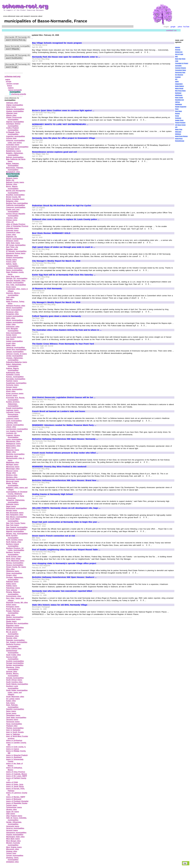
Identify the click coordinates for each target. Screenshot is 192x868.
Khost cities (11, 391)
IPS (176, 79)
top (185, 863)
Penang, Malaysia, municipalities (13, 593)
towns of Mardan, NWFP (16, 797)
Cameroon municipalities (16, 207)
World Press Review (181, 136)
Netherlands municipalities (16, 508)
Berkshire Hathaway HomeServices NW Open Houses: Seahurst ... (64, 577)
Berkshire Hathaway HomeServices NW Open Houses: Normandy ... (65, 439)
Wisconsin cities (13, 849)
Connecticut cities (13, 232)
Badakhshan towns (14, 151)
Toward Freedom (180, 123)
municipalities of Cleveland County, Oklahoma (17, 493)
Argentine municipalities (16, 136)
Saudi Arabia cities (14, 655)
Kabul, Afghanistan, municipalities (14, 365)
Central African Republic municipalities (16, 215)
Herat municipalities (14, 310)
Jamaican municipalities (16, 348)
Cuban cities (11, 235)
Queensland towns (13, 619)
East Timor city (12, 247)
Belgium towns (12, 178)
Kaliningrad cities (13, 373)
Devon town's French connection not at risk (54, 536)
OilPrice (177, 102)
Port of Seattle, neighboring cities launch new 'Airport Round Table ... (66, 550)
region (8, 80)
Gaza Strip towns (13, 276)
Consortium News (181, 70)
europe (9, 82)
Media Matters (179, 86)
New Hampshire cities (15, 515)
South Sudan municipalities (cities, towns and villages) (17, 692)
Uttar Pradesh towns (14, 816)
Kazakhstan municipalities (16, 383)
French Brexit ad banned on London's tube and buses (59, 411)
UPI (176, 127)
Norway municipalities (15, 563)
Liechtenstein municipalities (17, 429)
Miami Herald (179, 89)
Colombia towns (12, 228)
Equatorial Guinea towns (16, 253)
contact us (171, 30)
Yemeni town (11, 853)
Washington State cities (15, 837)
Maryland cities (12, 456)
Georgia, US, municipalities (17, 278)
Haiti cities (10, 297)
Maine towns (11, 448)
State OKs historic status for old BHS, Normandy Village (60, 605)
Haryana (9, 299)
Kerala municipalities (14, 389)
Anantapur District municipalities (13, 125)
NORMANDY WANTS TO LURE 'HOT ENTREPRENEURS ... (60, 124)
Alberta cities (11, 115)
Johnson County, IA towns (17, 354)
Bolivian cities (12, 184)
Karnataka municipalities (16, 379)
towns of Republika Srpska (17, 803)
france (10, 86)
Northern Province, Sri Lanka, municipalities (15, 549)
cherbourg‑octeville (19, 94)
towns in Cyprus (13, 749)
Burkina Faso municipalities (17, 203)
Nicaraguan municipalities (16, 529)
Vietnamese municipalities (16, 833)
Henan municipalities (14, 308)
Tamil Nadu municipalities (16, 718)
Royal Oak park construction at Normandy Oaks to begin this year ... (66, 522)
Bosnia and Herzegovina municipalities (16, 192)
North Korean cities (14, 557)
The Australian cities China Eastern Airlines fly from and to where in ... (67, 330)
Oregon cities (11, 575)
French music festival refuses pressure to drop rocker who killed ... (65, 453)
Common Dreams (181, 68)
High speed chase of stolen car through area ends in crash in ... (64, 247)
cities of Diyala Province (16, 224)
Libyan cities (11, 427)
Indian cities (11, 324)
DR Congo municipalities (16, 245)
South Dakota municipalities (17, 684)
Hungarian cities (13, 314)
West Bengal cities (13, 841)
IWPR (177, 82)
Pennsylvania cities (14, 596)
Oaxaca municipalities (15, 565)
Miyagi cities (11, 473)
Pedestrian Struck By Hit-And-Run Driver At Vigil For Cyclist (62, 206)
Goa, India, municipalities (16, 285)
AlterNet (178, 48)
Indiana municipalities (15, 322)
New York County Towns (16, 523)
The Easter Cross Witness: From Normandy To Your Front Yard (63, 344)
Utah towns (11, 814)
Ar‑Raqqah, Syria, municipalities (13, 133)
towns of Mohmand (14, 799)
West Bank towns (13, 839)
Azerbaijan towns (13, 149)
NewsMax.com (180, 100)
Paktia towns (11, 584)
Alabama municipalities (15, 109)
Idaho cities (11, 318)
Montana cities (12, 477)
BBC (177, 57)
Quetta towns (11, 621)
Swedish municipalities (15, 709)
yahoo (180, 27)
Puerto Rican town (13, 609)
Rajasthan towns (13, 626)
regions (11, 88)
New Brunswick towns (15, 513)
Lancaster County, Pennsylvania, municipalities (13, 414)
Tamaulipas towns (13, 715)
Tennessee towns (13, 722)
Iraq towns (10, 339)
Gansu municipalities (14, 270)
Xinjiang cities (12, 851)
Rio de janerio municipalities (12, 633)
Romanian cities (12, 636)
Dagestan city (11, 237)
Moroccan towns (13, 481)
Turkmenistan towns (14, 807)
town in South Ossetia (15, 732)
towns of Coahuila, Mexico (17, 774)
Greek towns (11, 287)
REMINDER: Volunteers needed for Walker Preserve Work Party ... (64, 425)
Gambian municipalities (15, 268)
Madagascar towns (13, 444)
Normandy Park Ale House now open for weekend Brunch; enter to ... (66, 57)
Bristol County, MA (14, 197)
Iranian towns (11, 335)
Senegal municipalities (15, 663)
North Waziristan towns (15, 561)
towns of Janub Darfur (15, 786)
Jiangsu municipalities (15, 352)
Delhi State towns (13, 243)
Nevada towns (12, 511)
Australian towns (13, 145)
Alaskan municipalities (15, 111)
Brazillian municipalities (15, 195)
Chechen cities (12, 218)
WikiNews (178, 134)
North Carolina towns (15, 540)
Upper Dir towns (13, 812)
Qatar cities (11, 615)
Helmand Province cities (16, 306)
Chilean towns (12, 220)
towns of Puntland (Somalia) (17, 801)
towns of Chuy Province (16, 772)
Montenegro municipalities (16, 479)
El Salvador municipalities (16, 251)
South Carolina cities (14, 682)
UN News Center (180, 125)
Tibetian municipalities (15, 728)
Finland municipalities (15, 258)
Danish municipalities (15, 239)
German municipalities (15, 283)
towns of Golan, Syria (15, 784)
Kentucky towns (12, 385)
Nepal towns (11, 506)
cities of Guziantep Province (17, 226)
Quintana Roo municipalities (17, 623)
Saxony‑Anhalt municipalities (12, 658)
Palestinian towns (13, 588)
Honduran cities (12, 312)
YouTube (186, 27)
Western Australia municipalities (13, 844)
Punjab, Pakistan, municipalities (13, 612)
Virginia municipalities (15, 835)
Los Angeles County (14, 431)
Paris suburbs (12, 590)
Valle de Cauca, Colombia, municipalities (16, 819)
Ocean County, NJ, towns (16, 567)
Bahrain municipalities (15, 157)
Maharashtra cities (13, 446)
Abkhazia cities (12, 103)
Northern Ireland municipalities (13, 545)
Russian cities (12, 638)
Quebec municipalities (15, 617)
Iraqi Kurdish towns (14, 337)
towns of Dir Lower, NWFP (17, 776)
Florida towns (11, 260)
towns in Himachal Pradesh (17, 755)
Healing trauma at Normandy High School (52, 494)
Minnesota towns (13, 467)
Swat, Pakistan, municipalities (12, 706)
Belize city (10, 180)
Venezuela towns (13, 826)
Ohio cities (10, 569)
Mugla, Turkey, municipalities (12, 484)
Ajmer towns (11, 107)
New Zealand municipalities (17, 527)
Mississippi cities (13, 469)
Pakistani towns (12, 582)
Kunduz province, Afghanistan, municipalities (13, 404)
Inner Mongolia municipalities (12, 330)
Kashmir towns (12, 381)
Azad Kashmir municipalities (17, 147)
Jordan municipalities (15, 356)
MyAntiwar (178, 93)
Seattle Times (179, 120)
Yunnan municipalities (15, 856)
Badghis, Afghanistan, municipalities (15, 154)
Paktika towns (12, 586)
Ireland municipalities (14, 341)
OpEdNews (179, 105)
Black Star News (180, 59)
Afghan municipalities (15, 105)
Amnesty (178, 50)
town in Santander (13, 730)
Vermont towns (12, 830)
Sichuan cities (12, 672)
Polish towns (11, 605)
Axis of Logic (179, 54)
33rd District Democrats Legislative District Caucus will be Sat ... (64, 397)
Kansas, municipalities (15, 377)
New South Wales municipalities (13, 520)
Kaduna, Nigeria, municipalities (13, 370)
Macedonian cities (13, 442)
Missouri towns (12, 471)
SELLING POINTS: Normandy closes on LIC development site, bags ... (66, 508)
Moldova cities (12, 475)
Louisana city (11, 433)
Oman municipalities (14, 573)
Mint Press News (180, 91)
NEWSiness (179, 95)
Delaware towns (12, 241)
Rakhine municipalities (15, 628)
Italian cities (11, 345)
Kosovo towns (12, 396)
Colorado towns (12, 230)
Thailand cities (12, 726)
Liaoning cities (12, 423)
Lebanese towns (13, 419)
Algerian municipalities (15, 122)
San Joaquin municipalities (17, 642)
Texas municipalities (14, 724)
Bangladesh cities (13, 172)
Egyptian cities (12, 249)
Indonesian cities (13, 327)
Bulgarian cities (12, 201)
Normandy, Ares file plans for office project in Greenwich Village (64, 138)
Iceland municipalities (15, 316)
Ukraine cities (11, 810)
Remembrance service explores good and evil (54, 152)
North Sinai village (13, 559)
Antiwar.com (179, 52)
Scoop (177, 116)
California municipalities (16, 205)
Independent (179, 84)
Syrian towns (11, 713)
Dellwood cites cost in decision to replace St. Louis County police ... (66, 219)
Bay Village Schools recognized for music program (57, 43)
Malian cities (11, 452)
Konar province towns (15, 394)
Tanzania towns (12, 720)
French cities (11, 262)
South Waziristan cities (15, 697)
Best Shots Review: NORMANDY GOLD (51, 233)
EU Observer (179, 75)
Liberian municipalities (15, 425)
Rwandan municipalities (15, 640)
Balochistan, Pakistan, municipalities (15, 169)
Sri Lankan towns (13, 699)
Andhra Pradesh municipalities (12, 129)
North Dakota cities (14, 542)
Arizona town (11, 138)
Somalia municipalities (15, 678)
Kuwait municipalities (14, 408)
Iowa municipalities (14, 333)
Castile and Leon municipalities (13, 211)
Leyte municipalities (14, 421)
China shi (10, 222)
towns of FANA (12, 782)
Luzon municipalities (14, 439)
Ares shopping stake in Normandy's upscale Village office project (64, 563)
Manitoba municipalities (15, 454)
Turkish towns (12, 805)
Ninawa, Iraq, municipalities (17, 534)
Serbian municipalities (15, 665)
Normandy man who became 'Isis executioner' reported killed (62, 591)
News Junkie (179, 98)
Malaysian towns (13, 450)
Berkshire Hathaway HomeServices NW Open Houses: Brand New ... (65, 480)
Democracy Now (180, 73)
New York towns (13, 525)
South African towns (14, 680)
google (173, 27)
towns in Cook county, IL (16, 747)
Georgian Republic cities (16, 281)
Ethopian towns (12, 256)
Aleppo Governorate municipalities (14, 119)
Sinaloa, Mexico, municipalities (13, 675)
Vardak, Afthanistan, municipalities (14, 823)
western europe (13, 84)
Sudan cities (11, 701)
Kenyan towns (12, 387)
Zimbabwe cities (12, 862)
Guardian (178, 77)
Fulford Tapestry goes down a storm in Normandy (56, 316)
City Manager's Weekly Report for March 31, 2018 (56, 261)
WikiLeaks (178, 132)
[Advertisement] (55, 87)
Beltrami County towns (15, 182)
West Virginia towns (14, 847)
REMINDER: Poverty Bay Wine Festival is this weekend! (59, 467)
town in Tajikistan (13, 734)
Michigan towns (12, 465)
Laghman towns (12, 410)
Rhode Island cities (14, 630)
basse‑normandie (15, 90)
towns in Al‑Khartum (14, 740)
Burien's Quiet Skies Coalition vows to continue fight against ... (63, 110)
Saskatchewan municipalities (12, 652)
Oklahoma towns (13, 571)
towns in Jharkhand (14, 757)
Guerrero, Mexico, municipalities (13, 294)
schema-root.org (12, 76)
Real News (178, 111)
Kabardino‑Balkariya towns (17, 362)
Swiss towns (11, 711)
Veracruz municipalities (15, 828)
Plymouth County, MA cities (17, 603)
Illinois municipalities (14, 320)
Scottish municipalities (15, 661)
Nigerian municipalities (15, 531)
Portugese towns (13, 607)
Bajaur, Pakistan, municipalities (13, 165)
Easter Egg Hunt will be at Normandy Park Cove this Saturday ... (64, 275)
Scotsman (178, 118)
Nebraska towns (12, 504)
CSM (177, 61)
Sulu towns (11, 703)
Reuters (177, 114)
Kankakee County (13, 375)
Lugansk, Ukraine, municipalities (13, 436)
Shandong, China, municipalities (13, 668)
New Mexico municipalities (17, 517)
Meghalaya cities (13, 462)
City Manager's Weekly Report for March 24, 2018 (56, 302)
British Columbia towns (15, 199)
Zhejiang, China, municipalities (12, 859)
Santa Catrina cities (14, 649)
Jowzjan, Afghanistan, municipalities (15, 359)
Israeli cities (11, 343)
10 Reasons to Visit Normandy (47, 289)
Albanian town (12, 113)
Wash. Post (179, 130)
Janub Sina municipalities (16, 350)
